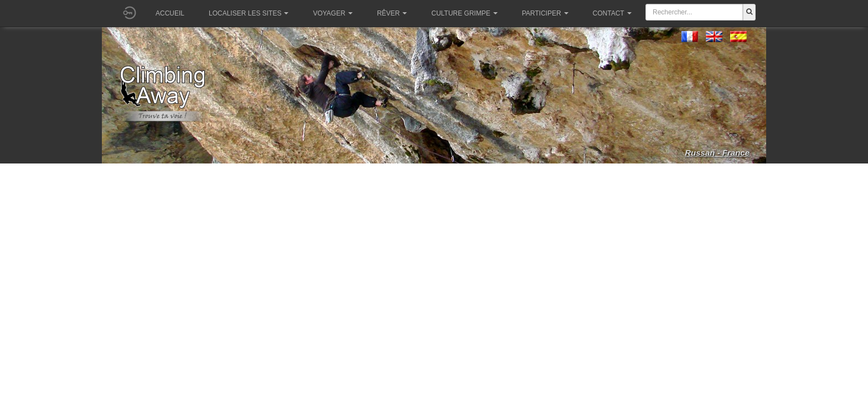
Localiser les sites (249, 13)
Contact (612, 13)
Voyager (332, 13)
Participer (545, 13)
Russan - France (717, 153)
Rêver (392, 13)
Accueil (170, 13)
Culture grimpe (464, 13)
